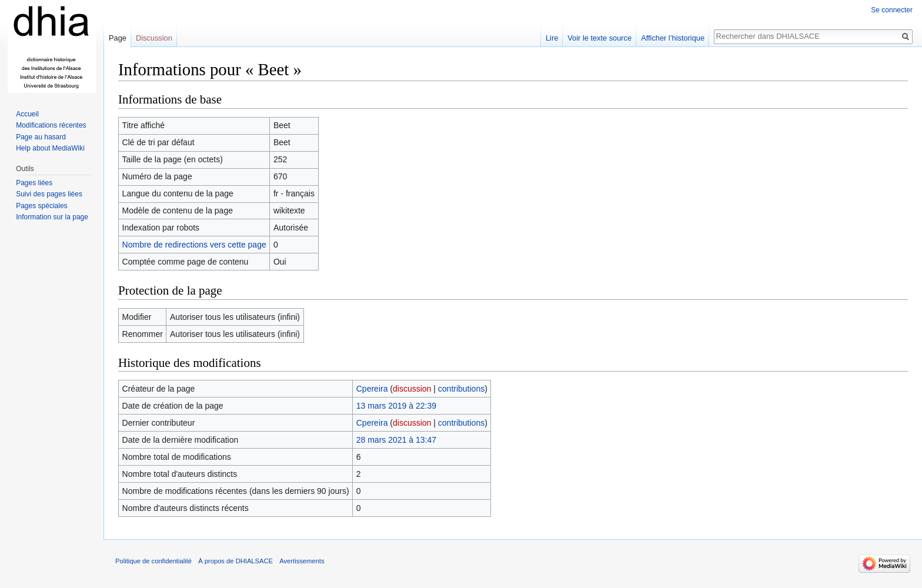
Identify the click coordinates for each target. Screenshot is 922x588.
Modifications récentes (51, 125)
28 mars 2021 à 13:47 (396, 440)
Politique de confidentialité (153, 561)
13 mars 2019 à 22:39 (396, 406)
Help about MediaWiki (50, 148)
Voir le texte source (599, 38)
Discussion (154, 38)
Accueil (27, 114)
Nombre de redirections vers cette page (194, 245)
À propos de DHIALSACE (235, 561)
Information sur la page (52, 217)
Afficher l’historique (673, 38)
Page (118, 38)
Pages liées (34, 183)
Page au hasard (41, 137)
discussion (412, 389)
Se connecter (892, 10)
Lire (552, 38)
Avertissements (302, 561)
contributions (461, 389)
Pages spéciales (41, 206)
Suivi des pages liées (49, 194)
